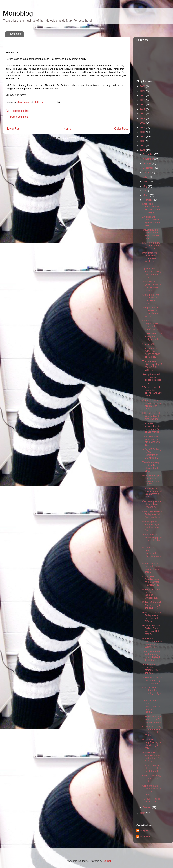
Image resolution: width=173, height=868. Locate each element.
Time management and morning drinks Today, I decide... (152, 656)
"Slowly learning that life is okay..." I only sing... (150, 466)
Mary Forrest (147, 830)
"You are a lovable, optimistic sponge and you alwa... (152, 391)
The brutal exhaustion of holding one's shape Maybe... (152, 428)
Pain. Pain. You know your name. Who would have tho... (150, 259)
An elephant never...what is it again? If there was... (152, 221)
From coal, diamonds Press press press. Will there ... (152, 643)
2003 (143, 146)
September (149, 168)
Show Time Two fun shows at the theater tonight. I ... (150, 299)
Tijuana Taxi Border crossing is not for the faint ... (152, 273)
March (147, 195)
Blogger (107, 861)
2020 (143, 91)
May (145, 186)
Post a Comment (19, 117)
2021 (143, 86)
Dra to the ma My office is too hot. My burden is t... (152, 245)
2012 (143, 109)
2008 (143, 123)
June (146, 182)
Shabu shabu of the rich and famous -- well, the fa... (151, 669)
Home (67, 129)
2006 (143, 132)
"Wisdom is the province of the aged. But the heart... (151, 234)
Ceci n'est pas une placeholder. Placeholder (152, 504)
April (146, 191)
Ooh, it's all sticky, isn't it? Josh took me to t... (151, 778)
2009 (143, 118)
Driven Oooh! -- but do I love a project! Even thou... (151, 568)
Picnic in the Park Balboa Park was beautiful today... (151, 630)
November (149, 159)
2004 (143, 141)
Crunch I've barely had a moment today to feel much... (152, 731)
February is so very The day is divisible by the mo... (151, 744)
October (147, 163)
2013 (143, 105)
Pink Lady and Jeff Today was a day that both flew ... (152, 617)
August (147, 173)
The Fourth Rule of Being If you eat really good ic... (152, 336)
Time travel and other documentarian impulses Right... (151, 706)
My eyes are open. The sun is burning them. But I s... (152, 480)
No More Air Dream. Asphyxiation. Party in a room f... (151, 553)
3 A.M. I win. (149, 344)
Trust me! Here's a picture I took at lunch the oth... (152, 768)
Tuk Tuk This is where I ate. (151, 800)
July (145, 177)
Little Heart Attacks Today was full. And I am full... (152, 514)
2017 (143, 95)
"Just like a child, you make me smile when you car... (152, 441)
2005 (143, 137)
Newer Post (13, 129)
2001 (143, 813)
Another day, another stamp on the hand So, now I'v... (152, 757)
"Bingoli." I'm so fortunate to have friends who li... (150, 312)
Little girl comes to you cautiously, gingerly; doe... (152, 416)
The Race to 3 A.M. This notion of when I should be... (152, 353)
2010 (143, 114)
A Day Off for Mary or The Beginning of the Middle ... (152, 454)
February (148, 200)
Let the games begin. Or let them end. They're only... (151, 325)
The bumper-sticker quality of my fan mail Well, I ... (152, 366)
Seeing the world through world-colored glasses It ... (152, 378)
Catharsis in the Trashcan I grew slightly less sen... (152, 404)
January (147, 807)
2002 (143, 150)
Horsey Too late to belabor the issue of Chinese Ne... (152, 594)
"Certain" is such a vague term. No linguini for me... (152, 719)
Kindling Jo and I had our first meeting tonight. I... (152, 692)
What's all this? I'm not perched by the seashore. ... (152, 680)
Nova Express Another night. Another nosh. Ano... (151, 526)
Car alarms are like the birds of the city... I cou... (151, 790)
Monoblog (18, 13)
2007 (143, 127)
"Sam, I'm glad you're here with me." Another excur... (152, 286)
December (149, 154)
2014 (143, 100)
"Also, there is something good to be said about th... (152, 539)
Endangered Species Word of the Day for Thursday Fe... (151, 581)
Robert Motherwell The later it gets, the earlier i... (152, 605)
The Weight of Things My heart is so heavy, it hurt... (152, 493)
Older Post (121, 129)
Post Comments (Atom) (74, 138)
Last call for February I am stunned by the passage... (151, 208)
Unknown (145, 837)
